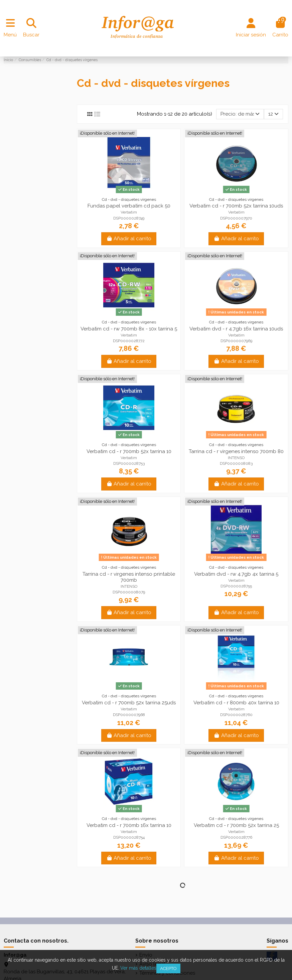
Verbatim (129, 212)
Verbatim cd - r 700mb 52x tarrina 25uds (129, 703)
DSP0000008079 (129, 592)
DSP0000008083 (236, 463)
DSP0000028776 (236, 837)
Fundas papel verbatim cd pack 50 (129, 206)
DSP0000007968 (129, 715)
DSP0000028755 (236, 586)
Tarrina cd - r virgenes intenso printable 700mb (129, 577)
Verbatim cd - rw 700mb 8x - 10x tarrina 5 (129, 329)
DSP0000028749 (129, 218)
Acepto (168, 968)
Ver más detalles (138, 968)
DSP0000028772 (129, 341)
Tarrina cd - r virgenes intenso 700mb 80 (236, 451)
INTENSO (236, 458)
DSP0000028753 (129, 463)
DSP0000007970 (236, 218)
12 (273, 114)
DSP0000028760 (236, 715)
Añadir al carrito (129, 239)
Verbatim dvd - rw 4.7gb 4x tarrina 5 (236, 574)
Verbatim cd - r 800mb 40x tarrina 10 (236, 703)
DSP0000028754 (129, 837)
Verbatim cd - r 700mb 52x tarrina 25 (236, 825)
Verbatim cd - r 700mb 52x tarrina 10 (129, 451)
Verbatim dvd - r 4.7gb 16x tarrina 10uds (236, 329)
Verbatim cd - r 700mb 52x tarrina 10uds (236, 206)
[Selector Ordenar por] (240, 114)
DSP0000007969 (236, 341)
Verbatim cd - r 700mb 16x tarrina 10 (129, 825)
